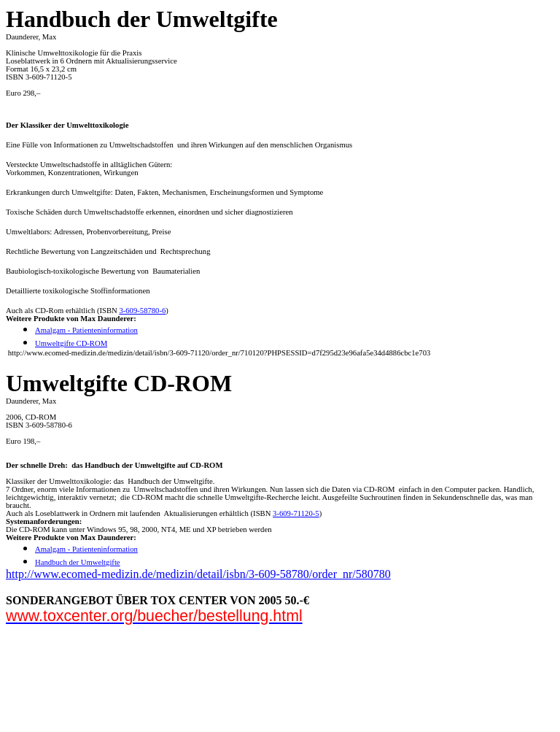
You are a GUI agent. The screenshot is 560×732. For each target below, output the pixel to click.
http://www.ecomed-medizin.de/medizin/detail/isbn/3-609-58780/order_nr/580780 (198, 574)
